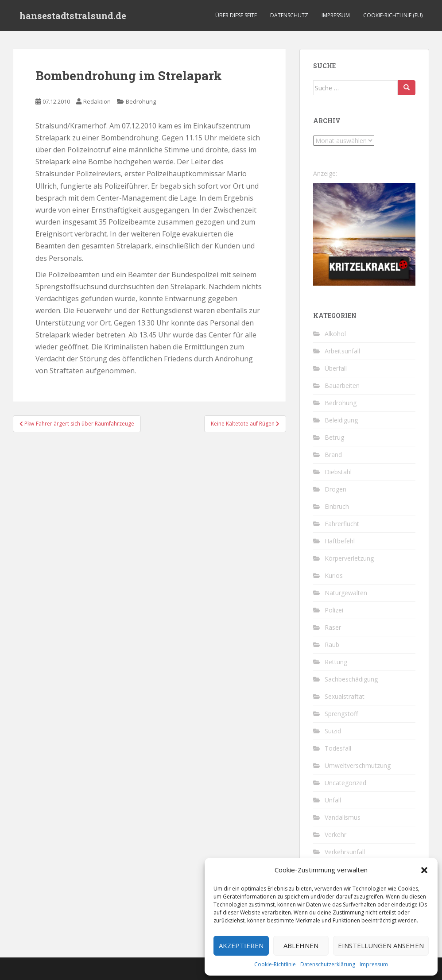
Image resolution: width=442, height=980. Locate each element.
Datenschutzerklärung (328, 964)
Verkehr (335, 835)
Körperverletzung (349, 558)
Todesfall (338, 748)
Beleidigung (341, 420)
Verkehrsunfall (345, 852)
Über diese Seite (236, 15)
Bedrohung (141, 101)
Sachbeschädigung (351, 679)
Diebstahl (338, 472)
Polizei (334, 610)
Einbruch (337, 506)
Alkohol (335, 334)
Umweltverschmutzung (358, 765)
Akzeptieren (241, 945)
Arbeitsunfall (342, 351)
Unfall (333, 800)
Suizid (333, 731)
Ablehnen (301, 945)
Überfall (336, 368)
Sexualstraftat (345, 696)
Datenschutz (289, 15)
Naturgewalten (346, 593)
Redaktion (97, 101)
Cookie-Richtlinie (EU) (393, 15)
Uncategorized (345, 783)
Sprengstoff (341, 714)
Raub (332, 645)
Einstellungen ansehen (381, 945)
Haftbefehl (340, 541)
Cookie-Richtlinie (275, 964)
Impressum (374, 964)
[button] (424, 870)
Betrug (334, 437)
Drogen (335, 489)
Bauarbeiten (342, 385)
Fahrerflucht (342, 524)
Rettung (336, 662)
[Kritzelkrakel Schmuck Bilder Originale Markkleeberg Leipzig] (364, 234)
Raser (333, 627)
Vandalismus (343, 817)
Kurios (334, 575)
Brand (333, 455)
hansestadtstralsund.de (73, 15)
